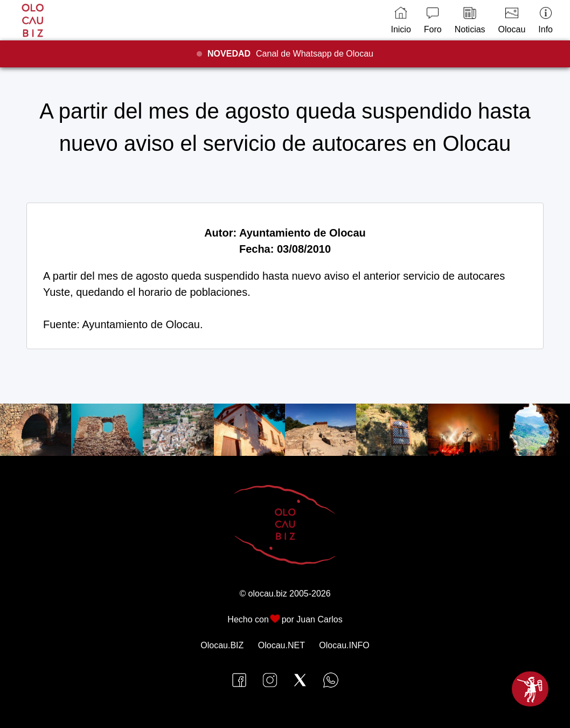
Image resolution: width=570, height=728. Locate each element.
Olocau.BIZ (222, 645)
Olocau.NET (281, 645)
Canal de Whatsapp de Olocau (290, 54)
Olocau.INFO (344, 645)
